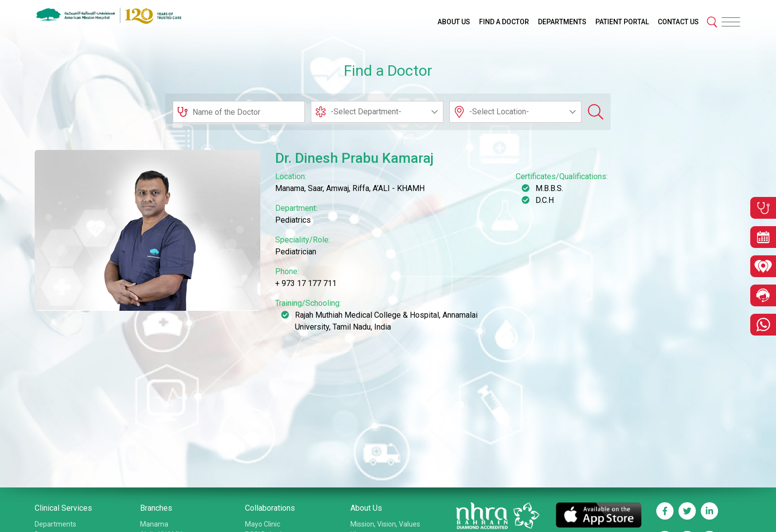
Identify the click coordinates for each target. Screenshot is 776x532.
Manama (154, 524)
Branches (156, 508)
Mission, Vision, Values (385, 524)
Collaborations (270, 508)
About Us (366, 508)
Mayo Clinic (263, 524)
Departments (55, 524)
